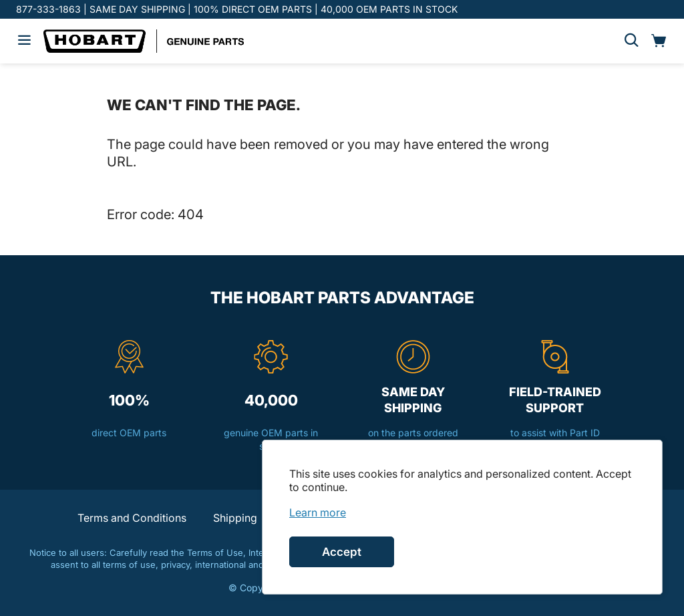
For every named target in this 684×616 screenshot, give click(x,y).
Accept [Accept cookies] (342, 552)
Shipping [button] (235, 518)
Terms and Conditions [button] (132, 518)
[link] (318, 512)
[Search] (631, 41)
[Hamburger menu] (24, 41)
